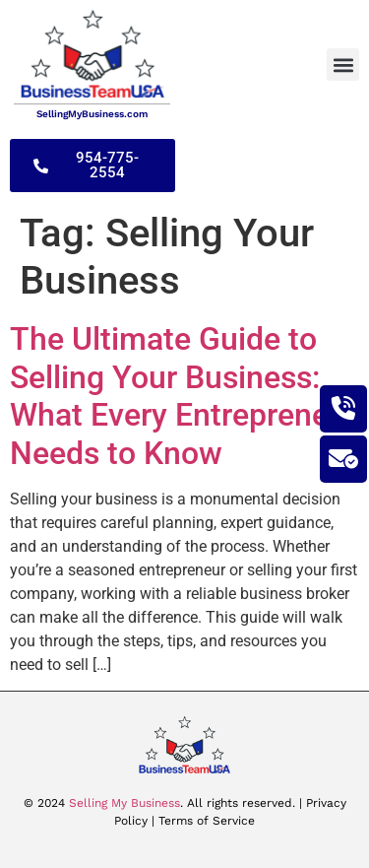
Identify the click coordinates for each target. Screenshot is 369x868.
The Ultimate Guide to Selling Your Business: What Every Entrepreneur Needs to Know (184, 396)
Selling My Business (124, 803)
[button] (343, 65)
